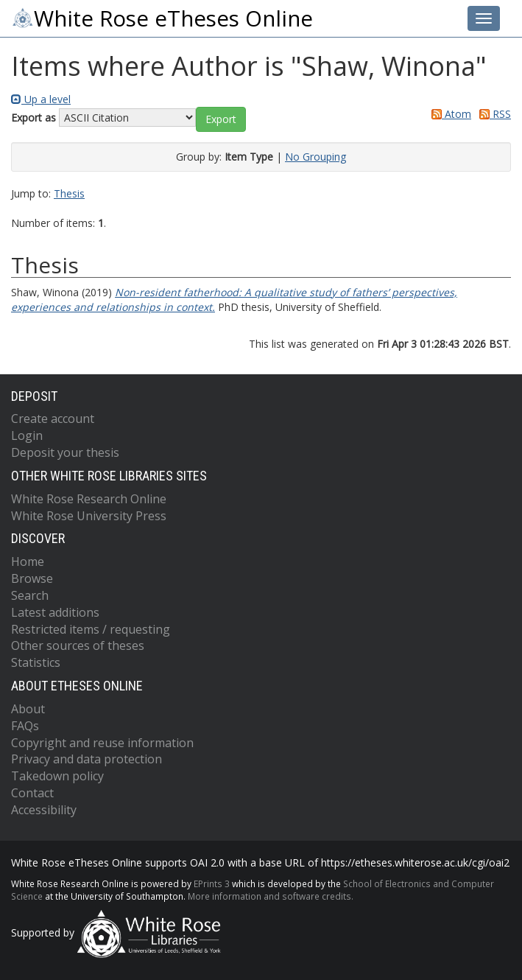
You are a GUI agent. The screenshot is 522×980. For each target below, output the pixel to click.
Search (30, 595)
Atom (449, 114)
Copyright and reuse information (102, 743)
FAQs (25, 726)
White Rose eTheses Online (162, 18)
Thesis (69, 193)
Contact (32, 793)
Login (27, 435)
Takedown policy (57, 776)
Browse (32, 578)
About (28, 709)
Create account (53, 419)
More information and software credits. (271, 896)
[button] (221, 119)
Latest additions (55, 612)
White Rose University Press (89, 516)
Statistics (36, 662)
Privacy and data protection (87, 759)
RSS (493, 114)
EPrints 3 (212, 883)
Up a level (41, 99)
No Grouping (315, 157)
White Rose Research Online (89, 499)
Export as (33, 118)
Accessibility (44, 810)
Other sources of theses (78, 645)
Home (28, 561)
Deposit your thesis (65, 452)
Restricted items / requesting (91, 629)
